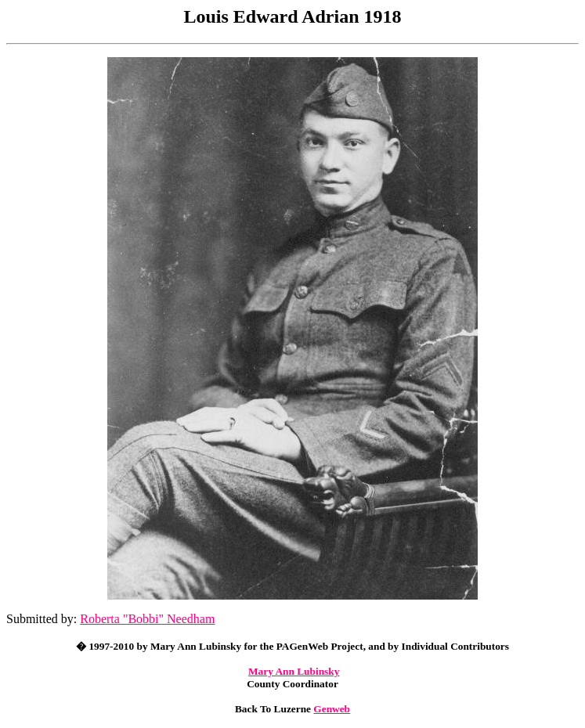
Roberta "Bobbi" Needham (147, 619)
